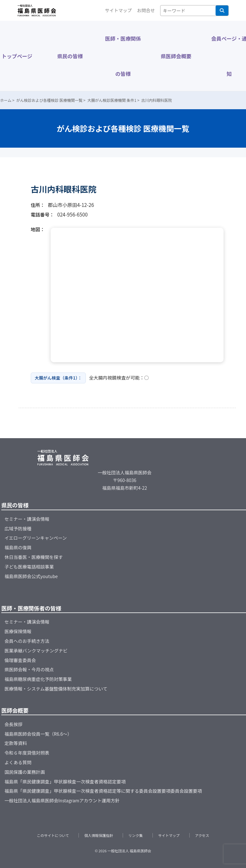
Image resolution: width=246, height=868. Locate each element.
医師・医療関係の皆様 (123, 56)
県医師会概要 (176, 56)
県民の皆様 (70, 56)
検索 (222, 11)
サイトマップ (119, 10)
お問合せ (146, 10)
